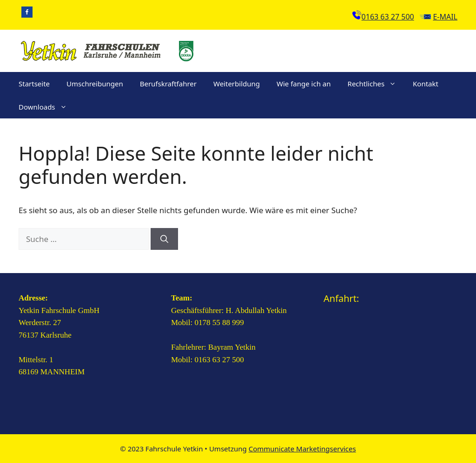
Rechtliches (376, 84)
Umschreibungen (95, 84)
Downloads (47, 107)
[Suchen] (164, 239)
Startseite (34, 84)
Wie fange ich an (304, 84)
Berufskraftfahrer (168, 84)
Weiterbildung (237, 84)
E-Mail (445, 17)
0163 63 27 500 (388, 17)
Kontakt (426, 84)
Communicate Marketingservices (302, 449)
